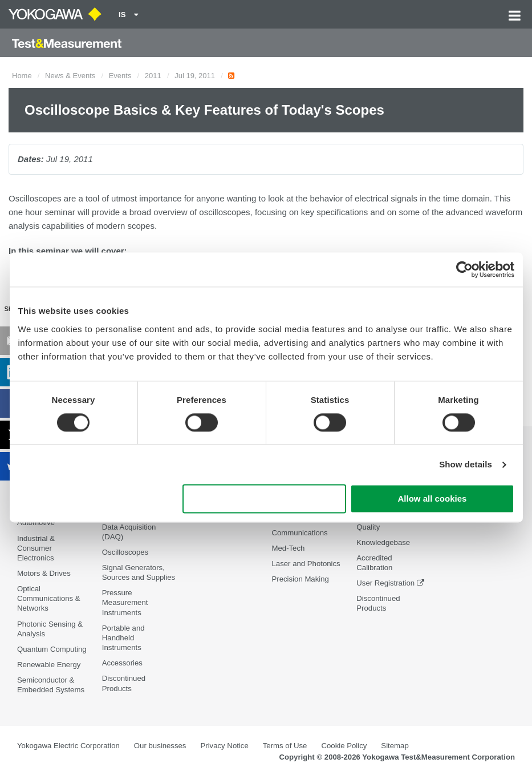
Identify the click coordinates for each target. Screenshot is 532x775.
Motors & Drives (44, 573)
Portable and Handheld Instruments (123, 638)
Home (22, 76)
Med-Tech (288, 548)
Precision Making (300, 579)
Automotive (36, 522)
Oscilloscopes (125, 552)
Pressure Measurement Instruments (125, 602)
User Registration (385, 583)
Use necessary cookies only (264, 499)
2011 (153, 76)
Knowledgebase (383, 542)
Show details (466, 464)
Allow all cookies (432, 499)
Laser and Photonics (306, 564)
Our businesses (160, 746)
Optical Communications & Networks (49, 598)
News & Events (70, 76)
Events (120, 76)
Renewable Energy (49, 665)
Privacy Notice (224, 746)
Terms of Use (285, 746)
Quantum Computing (52, 649)
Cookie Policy (344, 746)
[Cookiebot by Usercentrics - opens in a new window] (464, 269)
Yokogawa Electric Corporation (68, 746)
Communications (299, 533)
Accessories (122, 663)
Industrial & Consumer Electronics (36, 548)
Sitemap (395, 746)
